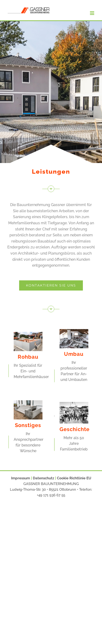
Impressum (21, 478)
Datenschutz (43, 478)
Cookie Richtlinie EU (74, 478)
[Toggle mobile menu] (92, 13)
